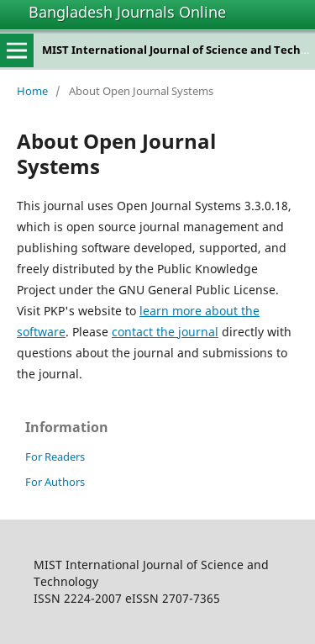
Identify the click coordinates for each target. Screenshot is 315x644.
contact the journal (165, 332)
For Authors (55, 482)
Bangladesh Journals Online (127, 12)
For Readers (55, 457)
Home (32, 91)
